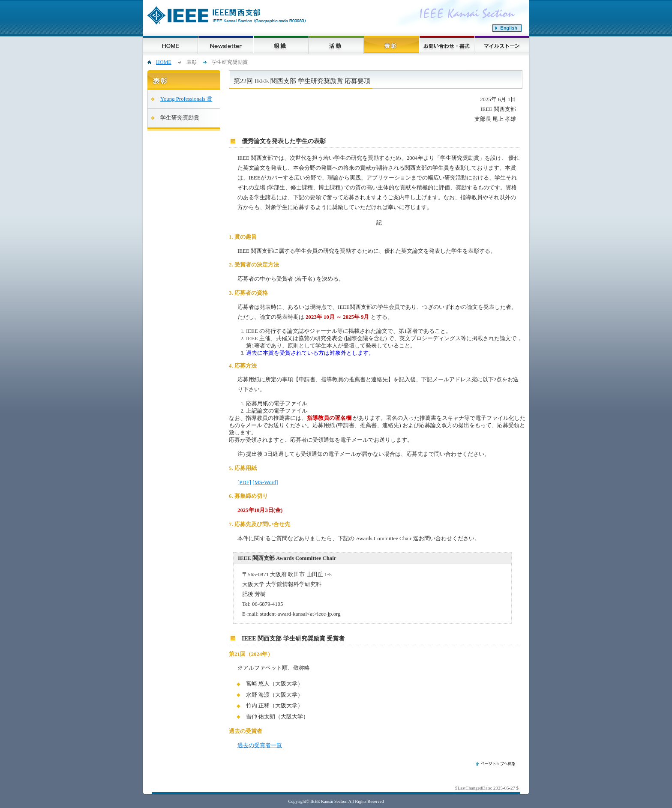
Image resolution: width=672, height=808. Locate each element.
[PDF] (244, 482)
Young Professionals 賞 (186, 99)
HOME (164, 62)
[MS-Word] (265, 482)
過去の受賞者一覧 (260, 745)
